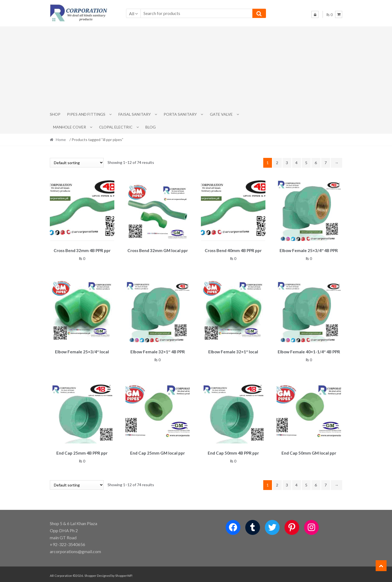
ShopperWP (124, 573)
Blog (151, 127)
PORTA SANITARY (180, 114)
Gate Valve (221, 114)
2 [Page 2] (277, 163)
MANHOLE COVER (70, 127)
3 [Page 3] (287, 163)
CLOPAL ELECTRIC (116, 127)
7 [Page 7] (326, 163)
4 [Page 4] (296, 163)
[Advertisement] (196, 67)
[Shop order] (77, 163)
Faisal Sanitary (135, 114)
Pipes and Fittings (86, 114)
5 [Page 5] (306, 163)
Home (61, 140)
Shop (55, 114)
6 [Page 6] (316, 163)
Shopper (90, 573)
